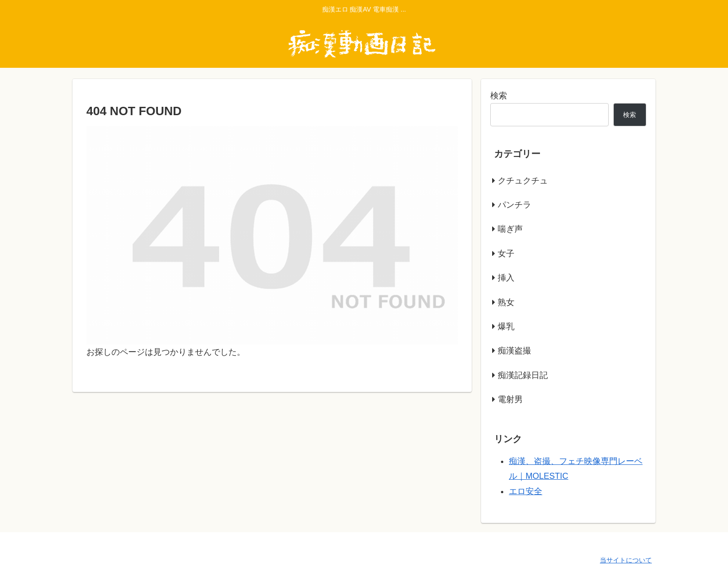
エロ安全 (526, 491)
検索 (499, 96)
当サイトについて (626, 560)
